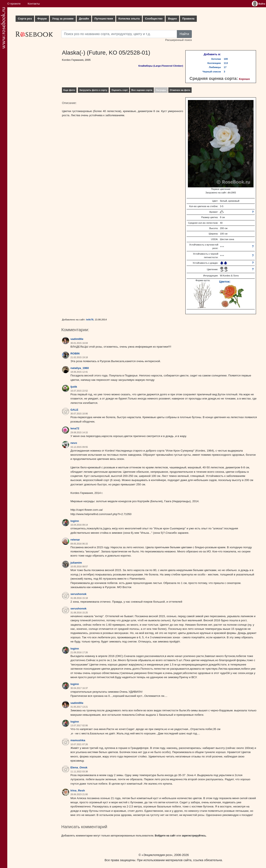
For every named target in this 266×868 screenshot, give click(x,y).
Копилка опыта (129, 19)
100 (226, 59)
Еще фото (69, 90)
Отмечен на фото (180, 90)
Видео (172, 19)
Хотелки (216, 59)
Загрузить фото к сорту (93, 90)
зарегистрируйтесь (194, 836)
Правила (188, 19)
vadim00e (77, 339)
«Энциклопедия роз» (157, 855)
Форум (42, 19)
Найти (184, 34)
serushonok (78, 594)
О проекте (14, 4)
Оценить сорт (120, 90)
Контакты (34, 4)
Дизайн (84, 19)
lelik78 (90, 320)
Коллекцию (214, 63)
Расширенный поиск (179, 40)
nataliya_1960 (80, 368)
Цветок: (225, 282)
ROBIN (75, 353)
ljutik (74, 387)
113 (226, 63)
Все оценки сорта (142, 90)
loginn (75, 521)
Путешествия (104, 19)
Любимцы (215, 67)
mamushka (78, 740)
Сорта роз (25, 19)
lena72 (75, 428)
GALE (74, 410)
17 (225, 67)
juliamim (76, 563)
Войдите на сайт (165, 836)
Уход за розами (63, 19)
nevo (74, 443)
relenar (75, 540)
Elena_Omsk (79, 767)
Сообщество (154, 19)
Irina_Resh (78, 790)
